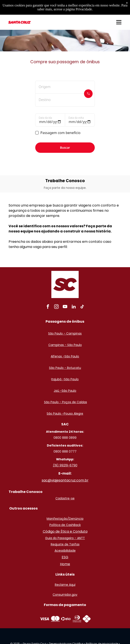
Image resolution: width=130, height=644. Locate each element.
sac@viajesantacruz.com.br (65, 480)
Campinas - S (59, 345)
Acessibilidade (65, 551)
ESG (65, 557)
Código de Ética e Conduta (65, 531)
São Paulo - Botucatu (65, 368)
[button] (119, 22)
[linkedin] (74, 307)
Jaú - (58, 391)
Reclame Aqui (65, 585)
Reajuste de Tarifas (65, 544)
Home (65, 564)
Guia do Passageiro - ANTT (65, 538)
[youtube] (65, 307)
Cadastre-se (65, 498)
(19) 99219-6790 (65, 465)
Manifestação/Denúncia (65, 519)
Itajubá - (58, 379)
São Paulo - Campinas (65, 333)
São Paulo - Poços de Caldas (66, 402)
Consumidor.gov (65, 595)
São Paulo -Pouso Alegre (65, 414)
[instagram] (57, 307)
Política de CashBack (65, 525)
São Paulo (72, 356)
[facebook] (48, 307)
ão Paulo (75, 345)
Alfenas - (58, 356)
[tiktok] (82, 307)
